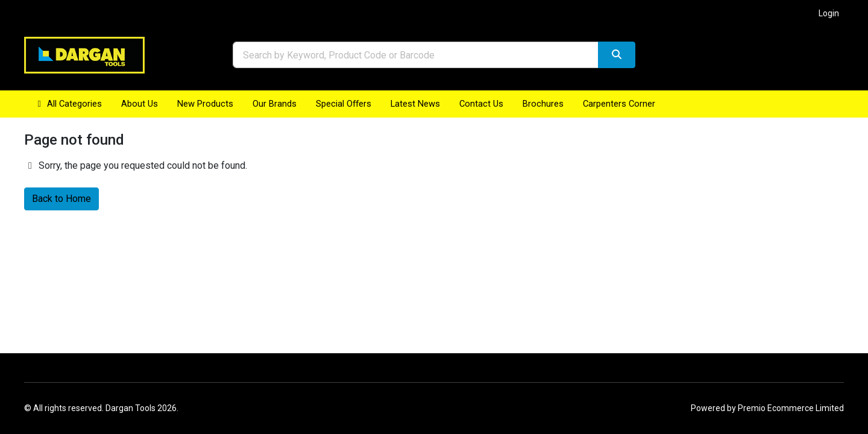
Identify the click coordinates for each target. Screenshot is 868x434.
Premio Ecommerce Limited (791, 408)
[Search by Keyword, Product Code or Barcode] (416, 55)
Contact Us (481, 104)
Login (829, 13)
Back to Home (61, 199)
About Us (140, 104)
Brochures (543, 104)
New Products (205, 104)
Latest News (415, 104)
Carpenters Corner (619, 104)
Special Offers (344, 104)
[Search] (617, 55)
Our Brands (275, 104)
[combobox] (416, 55)
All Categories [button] (68, 104)
